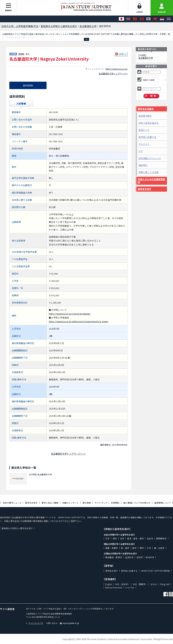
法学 (122, 538)
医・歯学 (125, 548)
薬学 (134, 548)
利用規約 (115, 503)
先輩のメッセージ (70, 503)
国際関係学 (161, 538)
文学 (107, 538)
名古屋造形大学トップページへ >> (68, 454)
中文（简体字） (122, 584)
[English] (128, 19)
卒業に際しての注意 (149, 172)
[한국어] (148, 19)
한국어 (154, 584)
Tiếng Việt (165, 584)
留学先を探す (31, 503)
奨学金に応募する (147, 137)
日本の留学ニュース (12, 503)
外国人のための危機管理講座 (151, 181)
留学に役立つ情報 (50, 503)
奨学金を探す (145, 189)
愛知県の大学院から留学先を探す (17, 528)
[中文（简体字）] (135, 19)
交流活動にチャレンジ (150, 158)
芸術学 (140, 557)
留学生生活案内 (146, 109)
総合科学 (150, 557)
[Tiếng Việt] (155, 19)
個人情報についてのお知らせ (137, 503)
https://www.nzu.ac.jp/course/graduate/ (70, 314)
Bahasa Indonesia (114, 587)
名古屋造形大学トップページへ (113, 73)
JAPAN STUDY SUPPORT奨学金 (155, 571)
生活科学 (129, 557)
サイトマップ (101, 503)
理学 (142, 548)
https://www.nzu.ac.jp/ (117, 69)
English (109, 584)
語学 (115, 538)
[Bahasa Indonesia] (162, 19)
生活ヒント (144, 130)
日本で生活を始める (149, 123)
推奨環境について (163, 503)
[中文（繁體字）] (142, 19)
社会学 (150, 538)
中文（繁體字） (140, 584)
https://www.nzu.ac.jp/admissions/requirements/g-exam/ (79, 321)
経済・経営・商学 (135, 538)
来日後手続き (145, 116)
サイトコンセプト (35, 623)
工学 (149, 548)
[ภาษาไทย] (169, 19)
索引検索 (87, 503)
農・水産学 (159, 548)
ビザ (141, 151)
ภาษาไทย (130, 587)
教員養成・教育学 (114, 557)
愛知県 (21, 54)
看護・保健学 (112, 548)
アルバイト (144, 144)
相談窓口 (143, 165)
